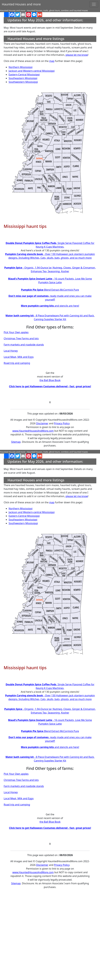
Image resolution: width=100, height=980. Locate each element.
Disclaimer (42, 423)
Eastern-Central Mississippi (24, 75)
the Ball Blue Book (50, 380)
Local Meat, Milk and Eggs (19, 357)
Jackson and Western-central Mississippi (32, 71)
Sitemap (16, 442)
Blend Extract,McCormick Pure (50, 290)
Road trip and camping (17, 363)
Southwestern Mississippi (23, 82)
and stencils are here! (50, 306)
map (52, 61)
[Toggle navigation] (94, 4)
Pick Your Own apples (16, 332)
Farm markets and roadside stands (24, 345)
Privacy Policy (62, 423)
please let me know (77, 55)
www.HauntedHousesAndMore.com (33, 431)
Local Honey (11, 351)
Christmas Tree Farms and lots (21, 338)
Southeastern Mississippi (23, 78)
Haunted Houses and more (21, 4)
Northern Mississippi (21, 67)
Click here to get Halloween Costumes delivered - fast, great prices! (50, 386)
